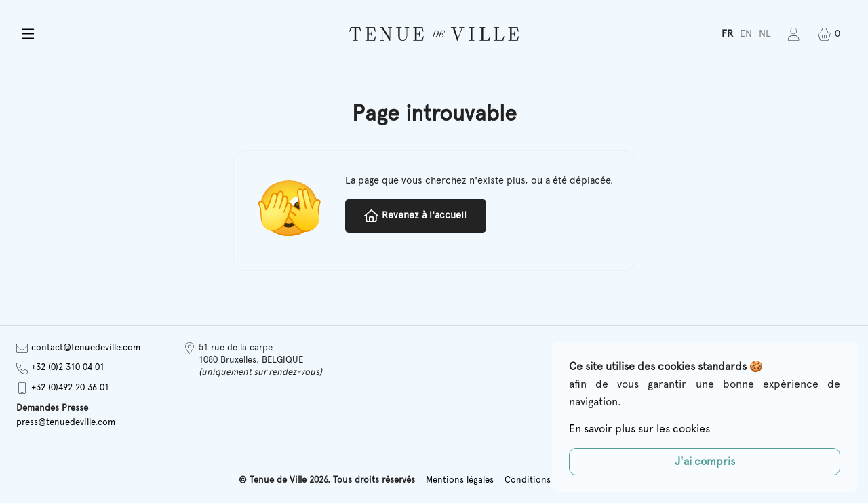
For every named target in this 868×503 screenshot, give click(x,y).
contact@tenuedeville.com (78, 348)
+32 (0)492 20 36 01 (63, 388)
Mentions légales (460, 480)
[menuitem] (727, 34)
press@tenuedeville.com (66, 423)
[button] (148, 34)
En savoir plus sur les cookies (639, 429)
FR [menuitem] (727, 34)
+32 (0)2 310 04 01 (60, 368)
